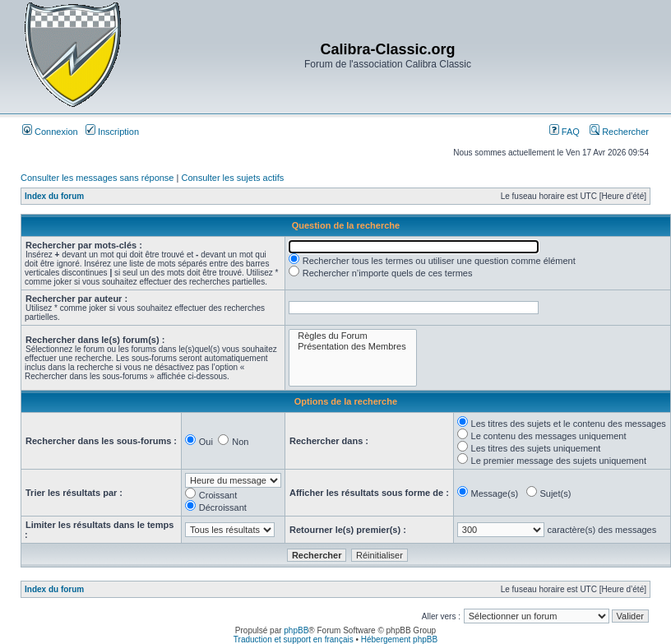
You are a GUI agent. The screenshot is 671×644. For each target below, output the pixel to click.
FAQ (565, 132)
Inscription (112, 132)
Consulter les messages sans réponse (97, 178)
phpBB (296, 630)
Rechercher (619, 132)
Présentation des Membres (353, 347)
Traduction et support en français (294, 639)
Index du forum (54, 196)
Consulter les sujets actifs (232, 178)
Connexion (50, 132)
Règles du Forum (353, 336)
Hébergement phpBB (399, 639)
